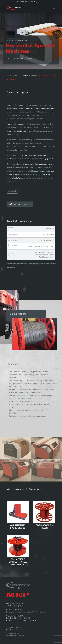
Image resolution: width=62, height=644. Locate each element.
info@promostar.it (13, 633)
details (11, 191)
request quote (20, 204)
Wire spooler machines (27, 76)
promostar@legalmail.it (15, 636)
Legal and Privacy (13, 612)
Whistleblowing (39, 612)
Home (10, 76)
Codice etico (26, 612)
